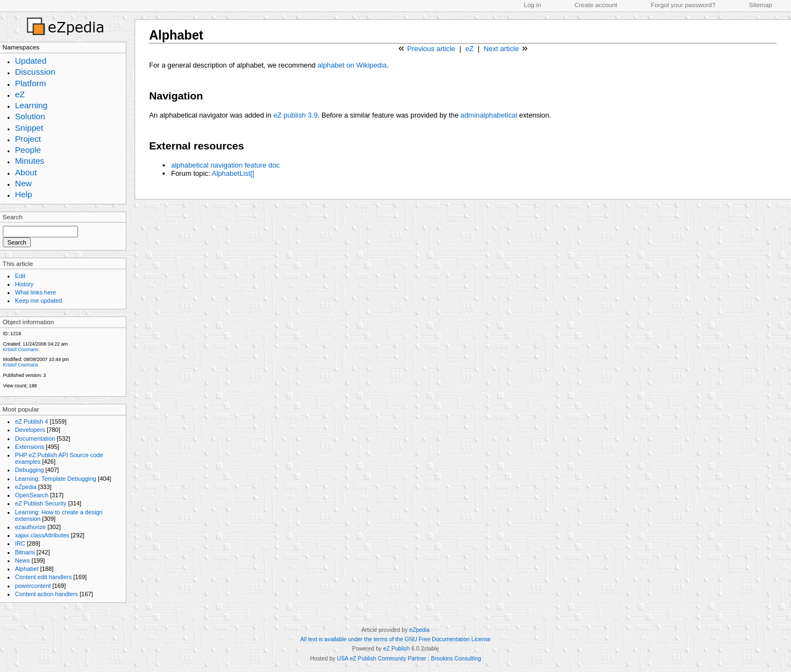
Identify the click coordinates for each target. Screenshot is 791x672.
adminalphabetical (489, 115)
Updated (31, 61)
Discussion (35, 72)
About (26, 172)
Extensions (29, 447)
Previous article (431, 49)
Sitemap (760, 5)
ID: (6, 334)
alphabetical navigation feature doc (225, 165)
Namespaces (21, 47)
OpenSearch (32, 495)
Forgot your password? (683, 5)
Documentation (35, 438)
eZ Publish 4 (31, 421)
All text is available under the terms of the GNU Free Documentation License (396, 639)
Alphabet (27, 569)
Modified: (12, 359)
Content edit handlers (43, 577)
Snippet (29, 128)
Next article (502, 49)
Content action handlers (46, 594)
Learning (31, 105)
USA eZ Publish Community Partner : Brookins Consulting (409, 659)
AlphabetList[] (233, 173)
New (23, 183)
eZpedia (26, 487)
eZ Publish (397, 649)
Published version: (22, 375)
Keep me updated (38, 301)
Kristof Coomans (20, 349)
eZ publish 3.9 (296, 115)
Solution (30, 116)
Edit (20, 276)
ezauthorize (30, 527)
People (28, 150)
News (22, 560)
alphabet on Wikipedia (352, 65)
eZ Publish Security (41, 503)
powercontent (33, 586)
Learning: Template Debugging (55, 479)
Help (23, 194)
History (24, 284)
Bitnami (25, 552)
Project (28, 139)
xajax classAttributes (42, 535)
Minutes (29, 161)
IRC (20, 543)
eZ (20, 94)
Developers (30, 430)
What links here (35, 292)
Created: (12, 344)
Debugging (29, 470)
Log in (533, 5)
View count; (15, 386)
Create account (596, 5)
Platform (30, 83)
